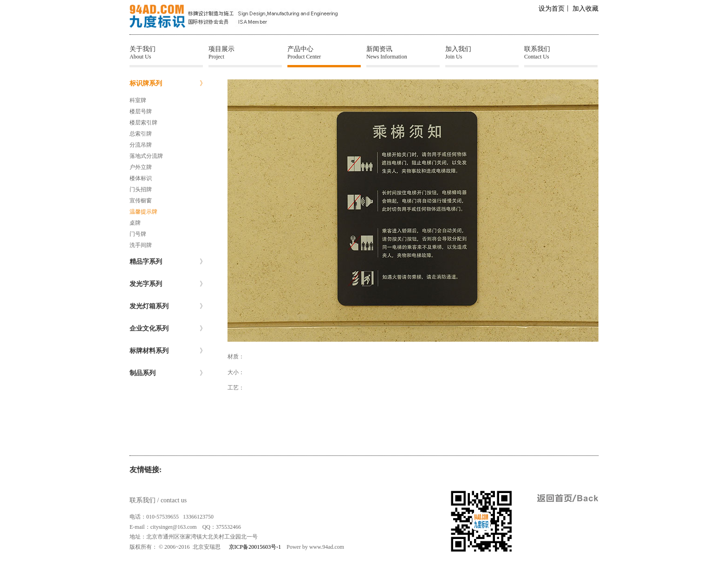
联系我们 (561, 53)
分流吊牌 (141, 145)
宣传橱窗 (141, 201)
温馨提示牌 (143, 212)
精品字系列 (168, 262)
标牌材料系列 (168, 351)
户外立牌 (141, 167)
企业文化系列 (168, 329)
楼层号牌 (141, 111)
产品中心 (324, 53)
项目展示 (245, 53)
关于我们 (166, 53)
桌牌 (135, 223)
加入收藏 (585, 9)
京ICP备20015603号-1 (255, 547)
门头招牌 (141, 189)
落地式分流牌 (146, 156)
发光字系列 (168, 284)
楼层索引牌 (143, 123)
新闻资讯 (403, 53)
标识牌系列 (168, 84)
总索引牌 (141, 134)
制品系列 (168, 373)
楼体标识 (141, 178)
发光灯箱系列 (168, 306)
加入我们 (482, 53)
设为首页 (552, 9)
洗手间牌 (141, 245)
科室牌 (138, 100)
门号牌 (138, 234)
